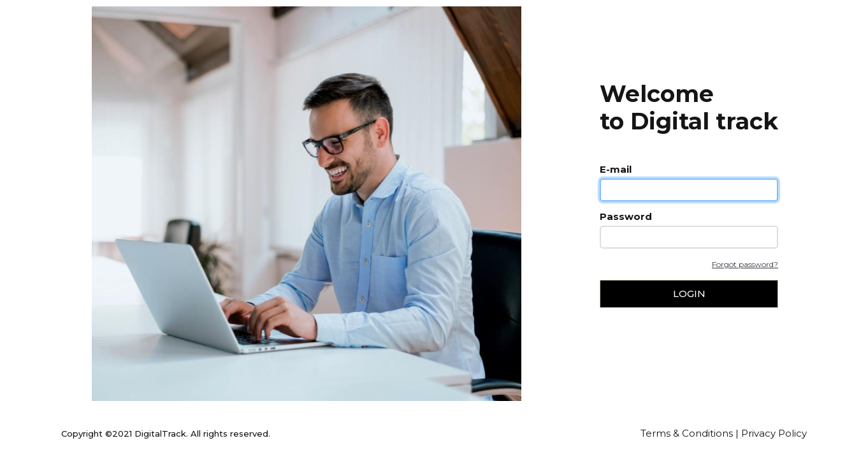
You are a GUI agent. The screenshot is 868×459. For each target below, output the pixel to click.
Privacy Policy (774, 433)
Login (689, 294)
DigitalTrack (160, 433)
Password (626, 216)
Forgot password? (745, 264)
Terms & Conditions (687, 433)
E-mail (616, 169)
